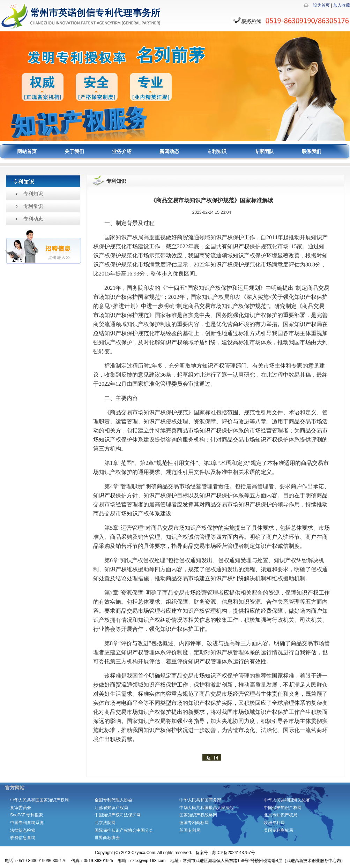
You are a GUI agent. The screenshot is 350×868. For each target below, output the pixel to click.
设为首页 (321, 5)
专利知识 (217, 152)
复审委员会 (21, 808)
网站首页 (27, 152)
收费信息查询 (23, 838)
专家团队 (264, 152)
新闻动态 (169, 152)
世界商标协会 (107, 838)
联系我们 (312, 152)
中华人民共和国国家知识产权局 (39, 800)
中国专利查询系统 (27, 823)
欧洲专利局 (274, 823)
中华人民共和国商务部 (202, 800)
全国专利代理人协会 (113, 800)
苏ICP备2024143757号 (234, 853)
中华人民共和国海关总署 (287, 800)
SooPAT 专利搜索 (27, 815)
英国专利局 (190, 830)
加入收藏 (342, 5)
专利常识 (33, 206)
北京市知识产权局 (281, 815)
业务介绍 (122, 152)
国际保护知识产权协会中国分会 (124, 830)
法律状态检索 (23, 830)
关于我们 (74, 152)
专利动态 (33, 219)
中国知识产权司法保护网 (118, 815)
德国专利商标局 (194, 823)
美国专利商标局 (278, 830)
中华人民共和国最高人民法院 (207, 808)
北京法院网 (105, 823)
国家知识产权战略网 (198, 815)
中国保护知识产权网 (283, 808)
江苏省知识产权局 (111, 808)
